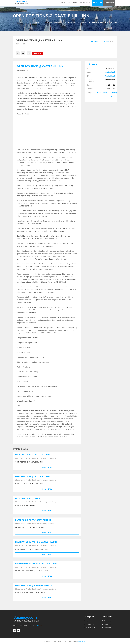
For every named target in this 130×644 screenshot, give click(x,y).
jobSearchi (38, 624)
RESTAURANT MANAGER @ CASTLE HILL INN (36, 563)
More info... (47, 467)
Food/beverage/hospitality (76, 22)
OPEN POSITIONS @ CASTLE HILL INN (32, 454)
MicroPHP (82, 640)
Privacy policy (91, 626)
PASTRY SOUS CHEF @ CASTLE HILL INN (34, 520)
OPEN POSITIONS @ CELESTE (29, 498)
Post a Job (97, 3)
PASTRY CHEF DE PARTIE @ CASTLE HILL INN (36, 541)
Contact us (85, 3)
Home (63, 3)
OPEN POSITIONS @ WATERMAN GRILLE (34, 585)
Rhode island (59, 22)
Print (113, 96)
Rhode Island (47, 22)
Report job (39, 53)
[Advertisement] (47, 133)
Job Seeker (109, 3)
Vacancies (73, 3)
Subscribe (107, 626)
